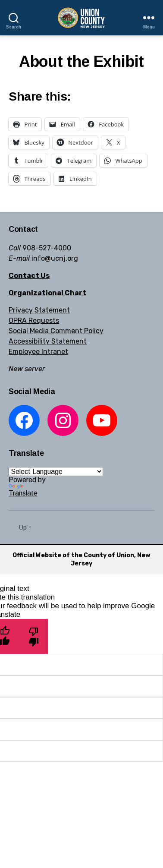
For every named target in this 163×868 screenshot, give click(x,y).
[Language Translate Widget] (56, 472)
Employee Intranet (38, 352)
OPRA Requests (34, 320)
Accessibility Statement (48, 341)
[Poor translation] (33, 636)
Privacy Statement (39, 310)
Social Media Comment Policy (56, 331)
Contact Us (29, 276)
